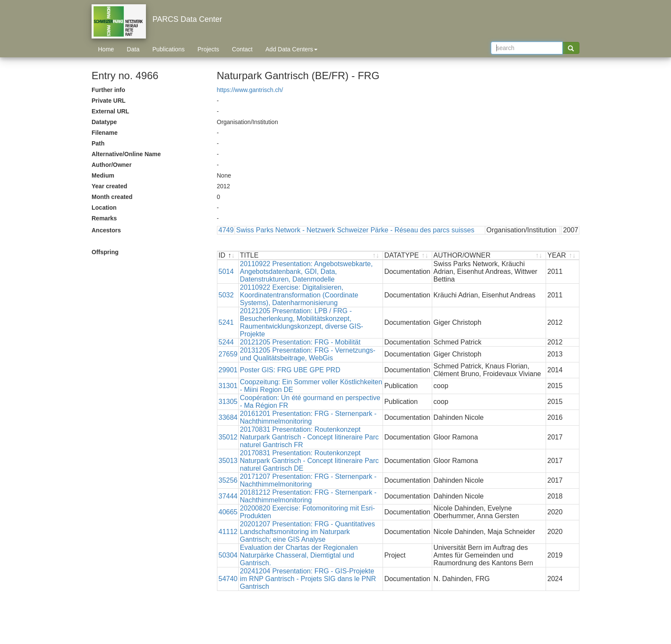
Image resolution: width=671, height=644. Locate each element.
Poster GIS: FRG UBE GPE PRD (290, 370)
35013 (228, 461)
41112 (228, 532)
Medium (103, 175)
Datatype (104, 122)
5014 (226, 272)
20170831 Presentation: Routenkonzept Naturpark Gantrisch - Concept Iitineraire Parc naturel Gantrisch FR (310, 437)
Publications (169, 49)
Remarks (104, 218)
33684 (228, 417)
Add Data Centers (291, 49)
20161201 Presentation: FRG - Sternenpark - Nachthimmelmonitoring (308, 417)
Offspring (105, 252)
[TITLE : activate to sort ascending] (311, 256)
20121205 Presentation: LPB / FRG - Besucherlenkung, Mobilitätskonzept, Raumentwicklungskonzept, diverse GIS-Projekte (302, 322)
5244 (226, 342)
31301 (228, 386)
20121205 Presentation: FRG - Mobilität (300, 342)
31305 (228, 402)
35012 (228, 437)
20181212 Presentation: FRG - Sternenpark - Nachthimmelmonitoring (308, 496)
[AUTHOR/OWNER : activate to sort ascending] (489, 256)
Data (133, 49)
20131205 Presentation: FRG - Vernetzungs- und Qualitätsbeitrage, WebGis (308, 354)
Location (104, 208)
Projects (208, 49)
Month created (112, 197)
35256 (228, 480)
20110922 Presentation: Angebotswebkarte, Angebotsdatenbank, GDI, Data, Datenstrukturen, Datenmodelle (306, 272)
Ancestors (106, 230)
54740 (228, 579)
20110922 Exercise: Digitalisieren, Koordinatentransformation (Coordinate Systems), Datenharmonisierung (299, 295)
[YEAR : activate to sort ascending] (563, 256)
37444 (228, 496)
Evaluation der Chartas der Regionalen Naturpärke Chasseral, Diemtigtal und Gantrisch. (299, 555)
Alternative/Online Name (126, 154)
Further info (108, 90)
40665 (228, 512)
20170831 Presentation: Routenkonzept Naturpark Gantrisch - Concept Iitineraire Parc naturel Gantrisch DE (310, 461)
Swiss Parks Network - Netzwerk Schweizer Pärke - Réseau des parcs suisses (355, 230)
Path (98, 143)
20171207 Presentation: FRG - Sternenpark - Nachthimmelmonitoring (308, 480)
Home (106, 49)
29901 (228, 370)
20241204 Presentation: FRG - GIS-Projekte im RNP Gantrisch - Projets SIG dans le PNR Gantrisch (308, 579)
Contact (242, 49)
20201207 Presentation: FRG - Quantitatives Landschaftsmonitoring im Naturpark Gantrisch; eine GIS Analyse (308, 532)
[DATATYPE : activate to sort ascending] (408, 256)
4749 (226, 230)
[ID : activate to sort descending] (228, 256)
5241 (226, 322)
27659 (228, 354)
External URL (110, 111)
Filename (105, 133)
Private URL (108, 101)
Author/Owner (111, 165)
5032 (226, 295)
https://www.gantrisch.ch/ (250, 90)
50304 (228, 555)
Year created (109, 186)
